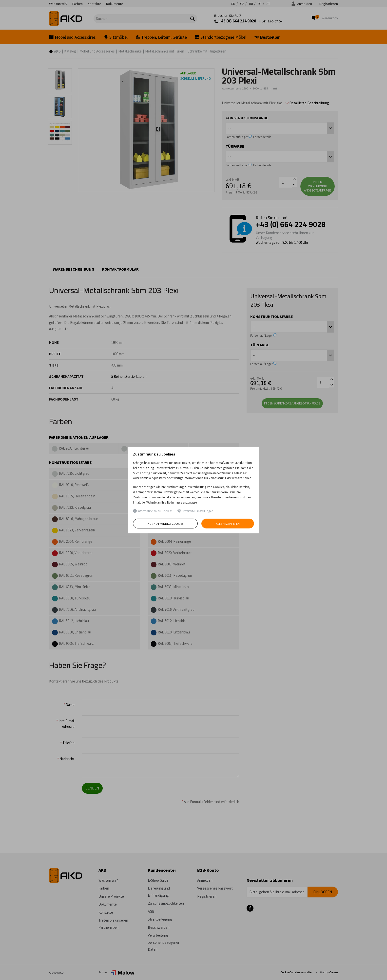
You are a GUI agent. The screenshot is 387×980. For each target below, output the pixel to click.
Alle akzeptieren (228, 524)
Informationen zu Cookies (153, 511)
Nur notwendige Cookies (165, 524)
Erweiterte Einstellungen (195, 511)
